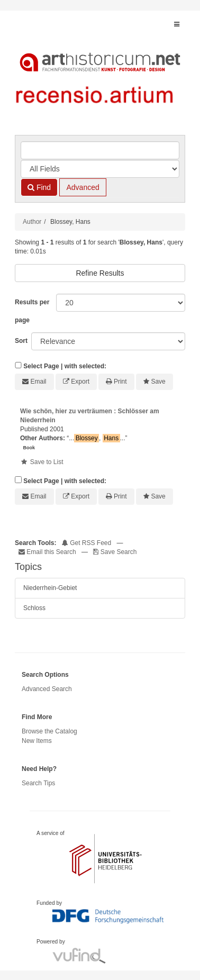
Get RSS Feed (87, 543)
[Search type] (100, 169)
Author (32, 222)
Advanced (83, 187)
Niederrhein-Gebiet (50, 588)
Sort (21, 341)
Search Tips (38, 783)
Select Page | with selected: (65, 366)
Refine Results (100, 273)
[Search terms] (100, 150)
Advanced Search (47, 689)
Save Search (115, 552)
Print (120, 382)
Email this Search (48, 552)
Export (80, 382)
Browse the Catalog (49, 731)
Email (39, 382)
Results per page (32, 311)
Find (39, 187)
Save (158, 382)
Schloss (34, 608)
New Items (37, 741)
